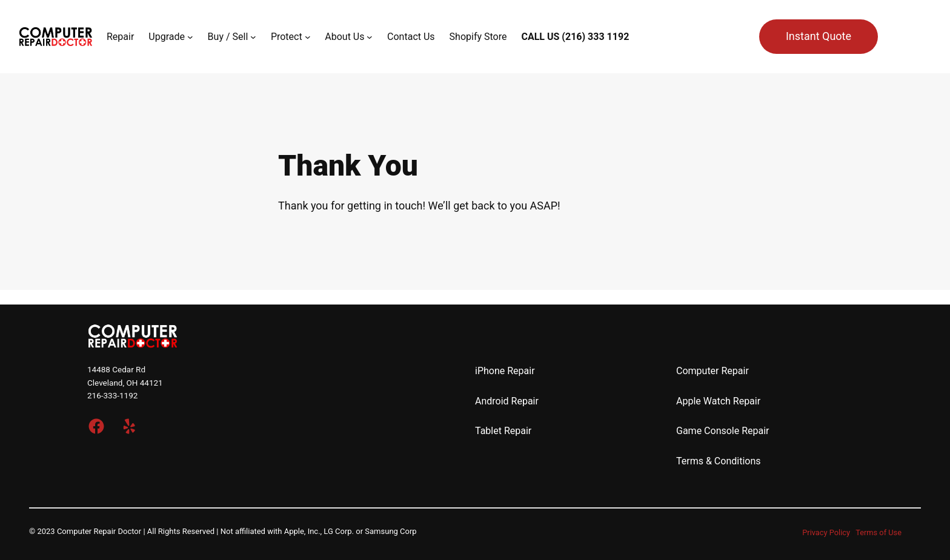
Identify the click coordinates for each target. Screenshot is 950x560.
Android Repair (507, 401)
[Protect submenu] (308, 37)
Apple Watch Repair (718, 401)
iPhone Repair (505, 371)
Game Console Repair (723, 431)
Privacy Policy (826, 532)
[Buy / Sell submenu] (253, 37)
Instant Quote (819, 36)
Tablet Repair (503, 431)
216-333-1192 (112, 395)
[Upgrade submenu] (190, 37)
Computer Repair (712, 371)
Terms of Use (879, 532)
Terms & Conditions (719, 461)
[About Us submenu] (370, 37)
